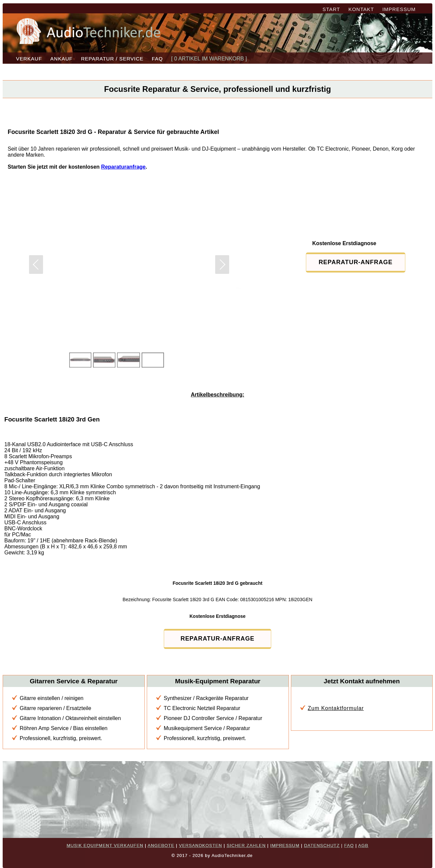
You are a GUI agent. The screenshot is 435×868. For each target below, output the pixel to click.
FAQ (157, 59)
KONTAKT (361, 9)
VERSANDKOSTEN (200, 845)
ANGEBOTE (161, 845)
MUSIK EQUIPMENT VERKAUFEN (105, 845)
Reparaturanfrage (123, 167)
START (331, 9)
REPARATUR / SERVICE (112, 59)
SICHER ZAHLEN (246, 845)
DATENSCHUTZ (322, 845)
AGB (363, 845)
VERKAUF (29, 59)
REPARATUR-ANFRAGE (353, 262)
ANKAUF (62, 59)
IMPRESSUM (399, 9)
